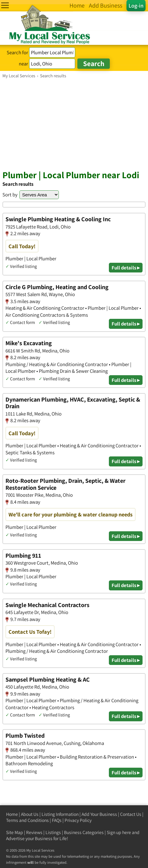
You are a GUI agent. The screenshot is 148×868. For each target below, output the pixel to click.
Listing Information (60, 814)
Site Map (15, 832)
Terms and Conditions (27, 820)
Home (12, 814)
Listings (53, 832)
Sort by (10, 195)
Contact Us (131, 814)
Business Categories (84, 832)
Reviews (34, 832)
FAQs (57, 820)
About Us (30, 814)
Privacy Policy (78, 820)
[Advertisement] (74, 124)
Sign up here (119, 832)
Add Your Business (99, 814)
